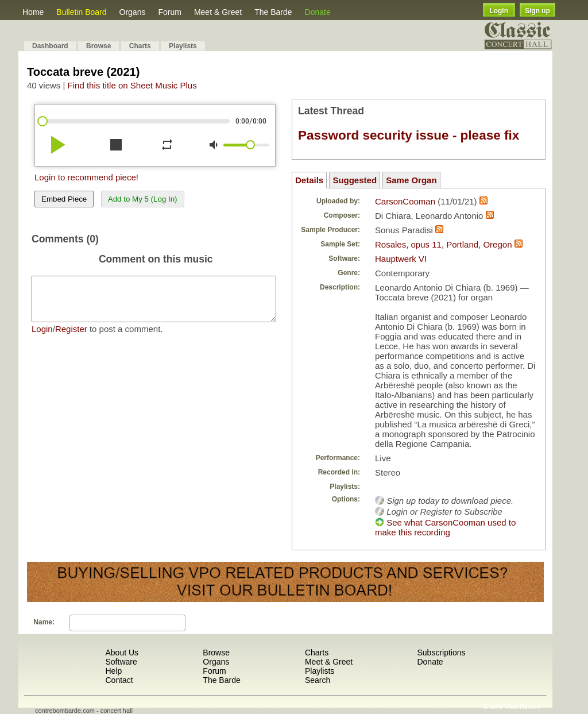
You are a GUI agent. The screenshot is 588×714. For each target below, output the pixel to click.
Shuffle (493, 707)
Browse (98, 46)
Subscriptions (441, 653)
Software (121, 662)
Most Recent (522, 707)
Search (318, 680)
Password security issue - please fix (409, 135)
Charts (140, 46)
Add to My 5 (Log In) (143, 199)
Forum (169, 12)
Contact (119, 680)
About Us (122, 653)
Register (71, 337)
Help (113, 671)
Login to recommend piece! (86, 177)
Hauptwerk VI (401, 259)
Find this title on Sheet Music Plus (132, 85)
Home (33, 12)
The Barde (273, 12)
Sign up (537, 11)
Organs (133, 12)
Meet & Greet (218, 12)
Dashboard (50, 46)
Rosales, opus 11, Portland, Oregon (443, 244)
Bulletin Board (81, 12)
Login (499, 11)
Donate (318, 12)
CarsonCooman (405, 201)
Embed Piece (64, 199)
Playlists (183, 46)
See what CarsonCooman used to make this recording (445, 527)
